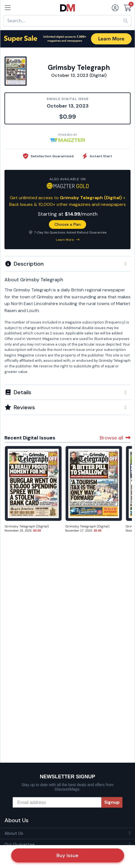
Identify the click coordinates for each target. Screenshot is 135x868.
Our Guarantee (20, 845)
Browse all (115, 438)
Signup (112, 802)
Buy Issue (67, 855)
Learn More (68, 240)
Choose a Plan (68, 224)
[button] (67, 264)
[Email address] (57, 802)
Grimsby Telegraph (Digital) (27, 526)
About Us (14, 833)
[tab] (67, 263)
